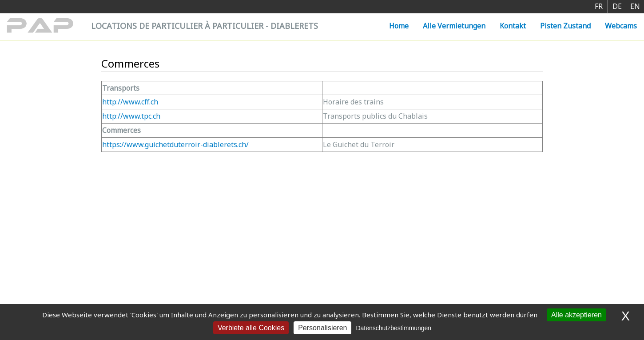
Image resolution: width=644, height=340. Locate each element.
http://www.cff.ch (130, 102)
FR (599, 6)
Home (399, 26)
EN (635, 6)
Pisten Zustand (565, 26)
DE (617, 6)
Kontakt (513, 26)
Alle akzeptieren (576, 315)
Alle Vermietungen (454, 26)
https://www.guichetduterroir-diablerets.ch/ (175, 144)
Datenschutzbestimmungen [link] (394, 328)
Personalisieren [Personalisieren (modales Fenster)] (322, 328)
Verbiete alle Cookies (251, 328)
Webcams (621, 26)
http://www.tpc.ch (131, 116)
